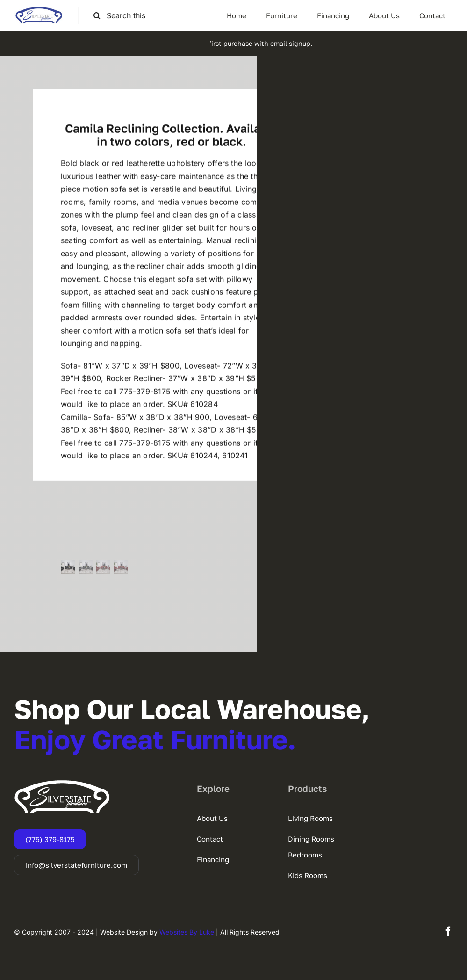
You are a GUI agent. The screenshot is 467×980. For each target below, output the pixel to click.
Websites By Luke (187, 932)
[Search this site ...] (124, 16)
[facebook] (448, 931)
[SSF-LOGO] (39, 10)
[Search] (97, 16)
